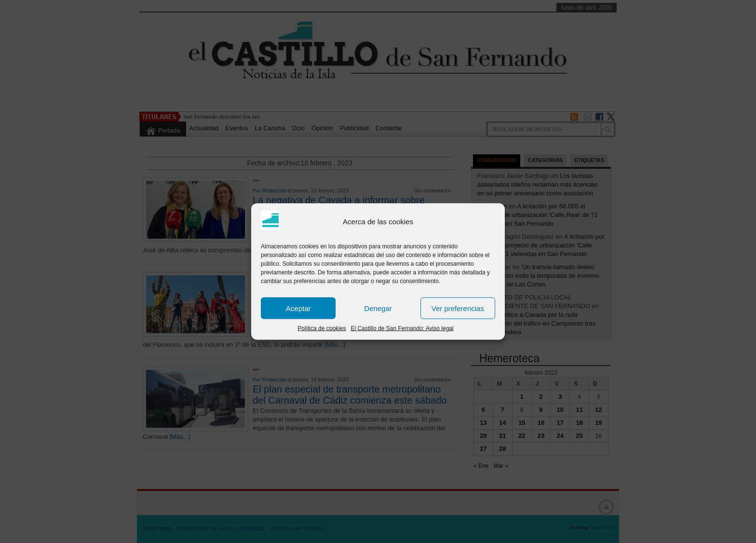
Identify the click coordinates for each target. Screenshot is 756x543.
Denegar (378, 308)
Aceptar (298, 308)
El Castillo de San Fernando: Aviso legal (402, 328)
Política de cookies (322, 328)
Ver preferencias (458, 308)
